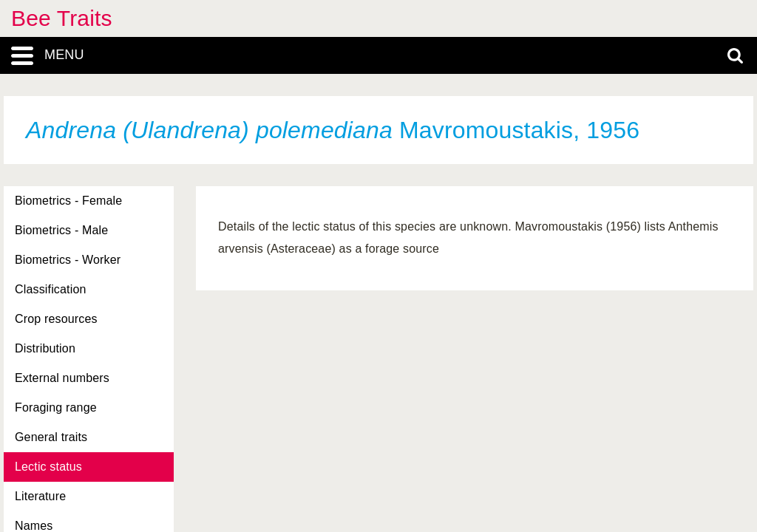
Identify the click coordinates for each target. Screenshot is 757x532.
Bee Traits (62, 18)
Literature (40, 496)
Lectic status (48, 467)
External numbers (62, 378)
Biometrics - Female (68, 201)
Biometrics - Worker (68, 260)
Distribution (45, 348)
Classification (51, 289)
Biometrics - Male (61, 230)
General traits (51, 437)
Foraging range (56, 407)
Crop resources (56, 319)
